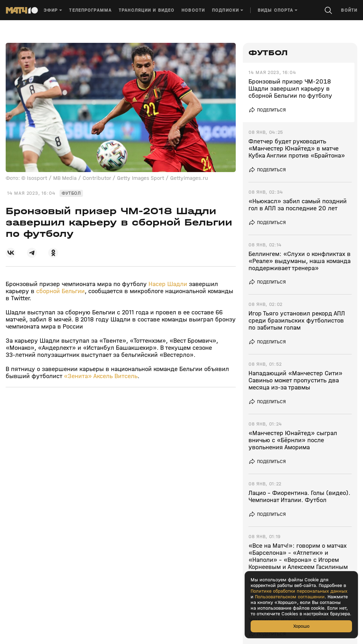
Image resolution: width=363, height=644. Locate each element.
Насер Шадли (168, 284)
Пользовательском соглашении (290, 597)
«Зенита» (78, 376)
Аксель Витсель (115, 376)
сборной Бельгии (60, 291)
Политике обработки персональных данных (299, 591)
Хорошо (301, 626)
